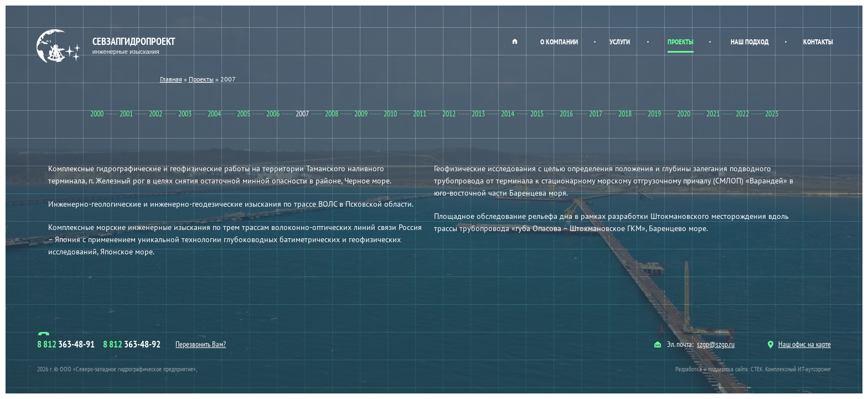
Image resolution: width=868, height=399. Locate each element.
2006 (273, 114)
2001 (126, 114)
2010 (390, 114)
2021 (713, 114)
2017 (596, 114)
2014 (508, 114)
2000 (97, 114)
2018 (625, 114)
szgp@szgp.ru (716, 344)
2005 (244, 114)
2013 (478, 114)
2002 (156, 114)
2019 (654, 114)
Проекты (681, 42)
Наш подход (750, 42)
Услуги (620, 42)
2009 (361, 114)
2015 (537, 114)
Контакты (818, 42)
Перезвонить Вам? (201, 344)
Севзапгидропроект (107, 46)
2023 (772, 114)
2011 (420, 114)
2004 (214, 114)
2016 (566, 114)
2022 (742, 114)
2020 (684, 114)
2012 (449, 114)
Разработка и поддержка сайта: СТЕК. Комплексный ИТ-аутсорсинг (753, 369)
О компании (559, 42)
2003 (185, 114)
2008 (332, 114)
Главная (515, 41)
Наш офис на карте (799, 344)
